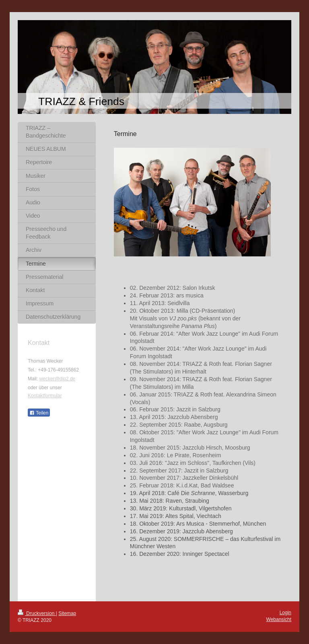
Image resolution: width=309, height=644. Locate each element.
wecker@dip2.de (58, 379)
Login (285, 613)
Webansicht (279, 619)
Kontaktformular (45, 396)
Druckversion (37, 613)
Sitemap (67, 613)
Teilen (39, 413)
